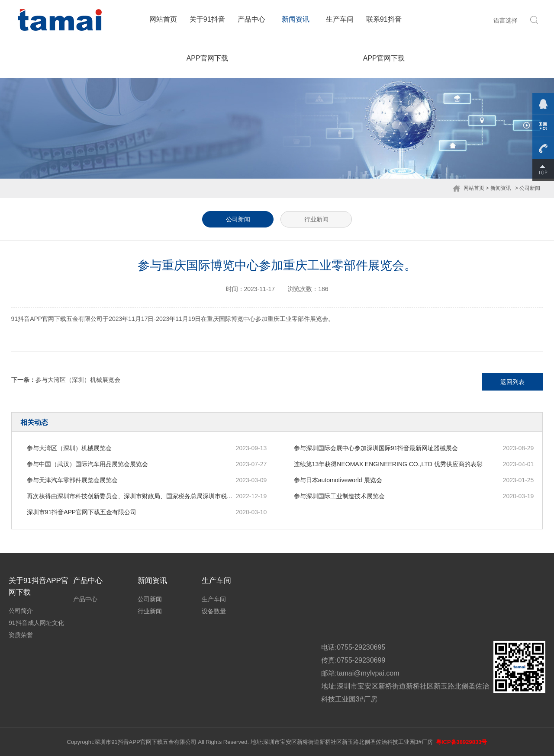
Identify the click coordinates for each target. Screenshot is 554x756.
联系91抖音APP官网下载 (384, 39)
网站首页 (163, 19)
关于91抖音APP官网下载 (207, 39)
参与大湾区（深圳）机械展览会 (78, 380)
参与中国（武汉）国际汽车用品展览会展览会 (87, 464)
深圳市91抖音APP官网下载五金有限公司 (82, 512)
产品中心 (251, 19)
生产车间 (340, 19)
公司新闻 (238, 219)
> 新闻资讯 (498, 188)
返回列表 (512, 382)
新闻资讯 (296, 19)
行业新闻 (316, 219)
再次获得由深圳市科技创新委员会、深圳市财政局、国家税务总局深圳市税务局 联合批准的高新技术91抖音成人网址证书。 (192, 496)
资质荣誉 (21, 635)
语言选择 (506, 20)
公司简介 (21, 611)
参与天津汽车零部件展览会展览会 (72, 480)
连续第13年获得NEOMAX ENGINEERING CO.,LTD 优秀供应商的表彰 (388, 464)
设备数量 (214, 611)
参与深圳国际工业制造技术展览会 (339, 496)
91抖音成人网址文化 (36, 623)
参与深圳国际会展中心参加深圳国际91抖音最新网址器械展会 (376, 448)
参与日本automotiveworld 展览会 (338, 480)
